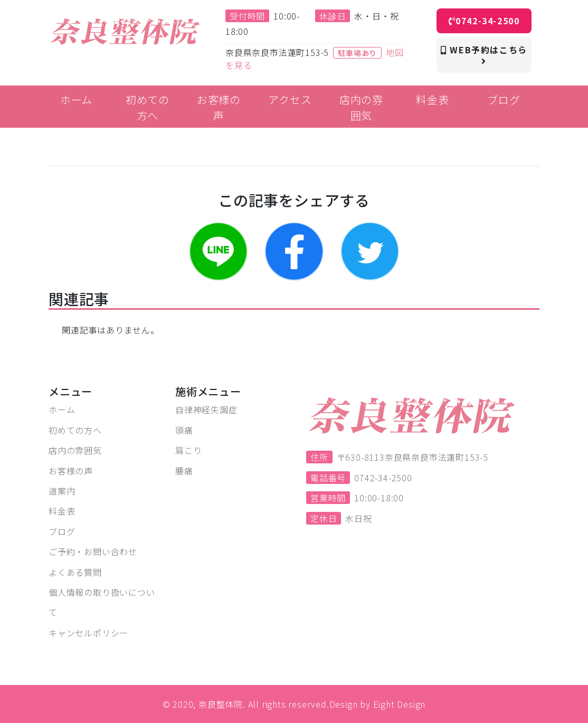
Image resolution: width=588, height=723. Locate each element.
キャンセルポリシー (88, 633)
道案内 (62, 491)
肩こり (188, 450)
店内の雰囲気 (75, 450)
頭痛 (184, 430)
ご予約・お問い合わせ (93, 551)
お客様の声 (71, 471)
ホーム (62, 410)
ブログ (62, 531)
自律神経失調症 (206, 410)
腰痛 (184, 471)
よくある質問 (75, 572)
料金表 (62, 511)
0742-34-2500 (484, 21)
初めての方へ (75, 430)
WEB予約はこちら (484, 54)
